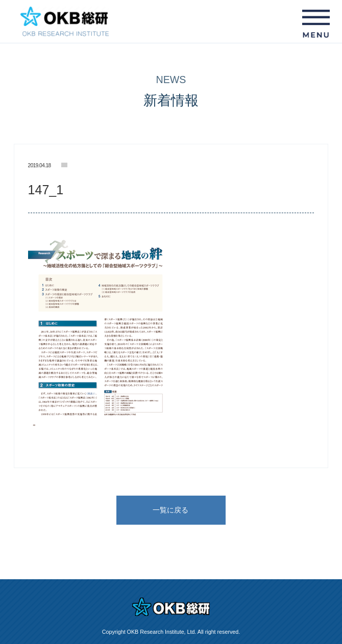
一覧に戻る (170, 510)
